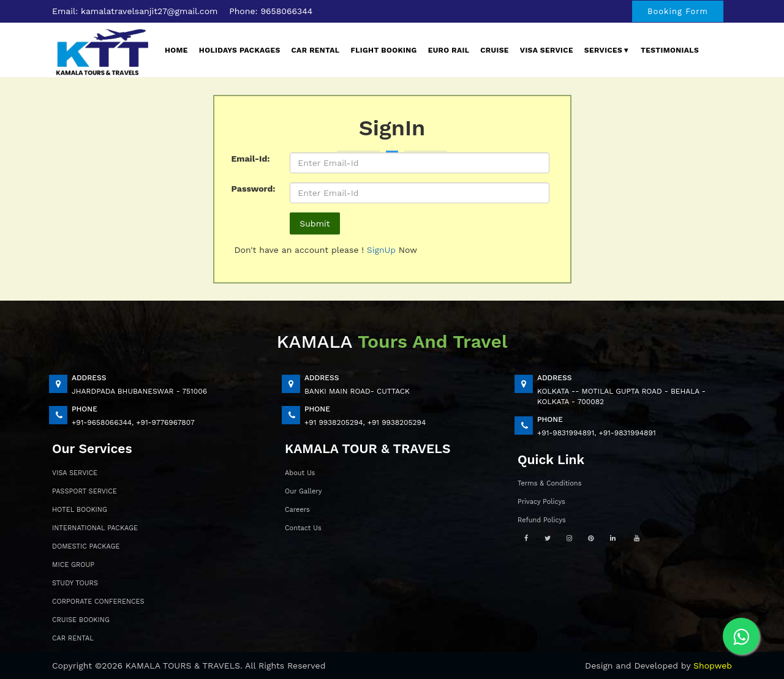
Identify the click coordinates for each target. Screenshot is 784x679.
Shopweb (713, 666)
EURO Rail (449, 50)
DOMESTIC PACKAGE (86, 546)
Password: (254, 189)
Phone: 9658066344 (271, 11)
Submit (315, 223)
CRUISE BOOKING (81, 620)
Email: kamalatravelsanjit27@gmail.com (135, 11)
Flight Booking (383, 50)
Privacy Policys (541, 502)
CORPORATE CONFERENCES (98, 602)
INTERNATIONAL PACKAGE (95, 528)
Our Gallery (303, 491)
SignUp (383, 250)
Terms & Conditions (549, 483)
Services (607, 50)
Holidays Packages (240, 50)
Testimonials (670, 50)
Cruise (495, 50)
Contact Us (303, 528)
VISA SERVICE (75, 473)
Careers (297, 510)
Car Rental (316, 50)
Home (176, 50)
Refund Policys (542, 520)
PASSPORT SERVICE (85, 491)
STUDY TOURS (75, 583)
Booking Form (678, 11)
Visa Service (547, 50)
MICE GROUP (73, 565)
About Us (300, 473)
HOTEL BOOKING (80, 510)
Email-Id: (251, 159)
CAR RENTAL (73, 638)
